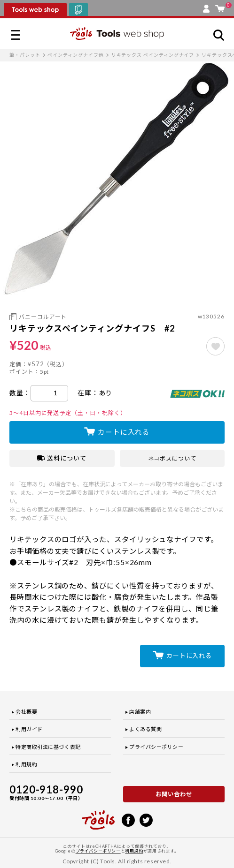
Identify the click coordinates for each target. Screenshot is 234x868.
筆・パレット (25, 55)
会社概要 (26, 712)
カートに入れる (124, 432)
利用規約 (26, 764)
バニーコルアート (43, 317)
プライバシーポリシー (156, 747)
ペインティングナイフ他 (75, 55)
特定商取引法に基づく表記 (48, 747)
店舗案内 (140, 712)
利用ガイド (29, 729)
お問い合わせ (174, 794)
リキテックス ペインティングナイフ (153, 55)
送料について (62, 458)
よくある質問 (145, 729)
